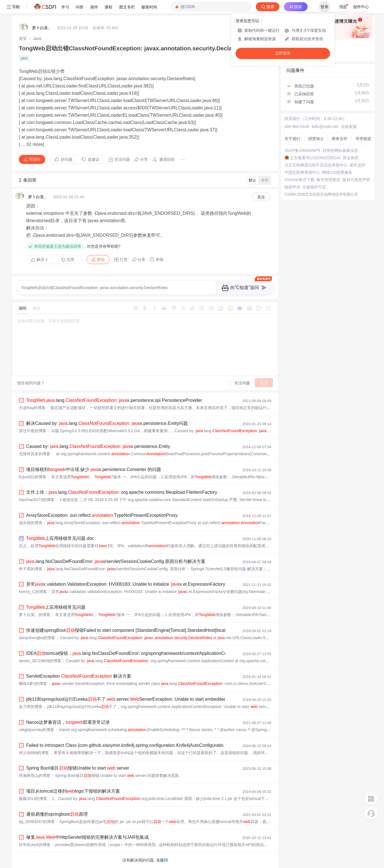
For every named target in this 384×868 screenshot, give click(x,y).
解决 (39, 260)
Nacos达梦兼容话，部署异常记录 (68, 722)
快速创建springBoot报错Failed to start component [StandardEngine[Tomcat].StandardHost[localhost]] (131, 630)
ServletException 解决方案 (79, 676)
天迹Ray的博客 (32, 408)
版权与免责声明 (356, 180)
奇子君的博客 (31, 569)
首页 (23, 39)
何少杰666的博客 (34, 753)
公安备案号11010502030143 (315, 158)
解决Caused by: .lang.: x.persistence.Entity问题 (107, 423)
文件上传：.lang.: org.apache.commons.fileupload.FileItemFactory (122, 492)
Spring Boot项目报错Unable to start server (78, 768)
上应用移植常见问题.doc (60, 538)
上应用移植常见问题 (56, 607)
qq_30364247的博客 (37, 822)
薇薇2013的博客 (33, 799)
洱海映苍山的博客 (35, 775)
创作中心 (361, 7)
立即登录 (283, 53)
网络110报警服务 (337, 172)
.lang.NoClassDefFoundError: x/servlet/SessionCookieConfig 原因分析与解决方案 (116, 561)
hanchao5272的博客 (37, 500)
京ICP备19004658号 (302, 150)
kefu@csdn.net (325, 127)
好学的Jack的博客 (35, 845)
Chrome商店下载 (299, 180)
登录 (324, 7)
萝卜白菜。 (42, 28)
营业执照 (351, 158)
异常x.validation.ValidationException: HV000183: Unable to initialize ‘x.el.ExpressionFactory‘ (126, 584)
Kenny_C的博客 (33, 592)
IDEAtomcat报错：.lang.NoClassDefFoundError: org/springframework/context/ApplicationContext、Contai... (142, 653)
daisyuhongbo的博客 (37, 638)
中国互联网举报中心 (302, 172)
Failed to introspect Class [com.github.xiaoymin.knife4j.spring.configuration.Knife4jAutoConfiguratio (125, 745)
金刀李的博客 (31, 707)
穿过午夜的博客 (33, 431)
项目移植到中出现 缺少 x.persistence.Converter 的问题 (94, 469)
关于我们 (292, 139)
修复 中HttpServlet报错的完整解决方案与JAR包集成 (87, 837)
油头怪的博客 (31, 523)
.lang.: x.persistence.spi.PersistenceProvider (114, 400)
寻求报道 (363, 139)
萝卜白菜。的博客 (35, 615)
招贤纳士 (316, 139)
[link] (23, 39)
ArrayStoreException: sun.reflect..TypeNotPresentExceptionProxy (102, 515)
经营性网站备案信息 (340, 150)
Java (37, 39)
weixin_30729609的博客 (40, 661)
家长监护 (358, 165)
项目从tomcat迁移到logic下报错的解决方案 (73, 791)
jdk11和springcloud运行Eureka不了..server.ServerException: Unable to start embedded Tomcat (134, 699)
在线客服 (349, 127)
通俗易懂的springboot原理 (57, 814)
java (24, 58)
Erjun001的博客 (33, 477)
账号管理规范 (328, 180)
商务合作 (340, 139)
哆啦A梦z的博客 (33, 684)
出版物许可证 (314, 187)
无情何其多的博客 (35, 454)
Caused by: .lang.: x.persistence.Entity (98, 446)
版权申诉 (292, 187)
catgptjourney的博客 (37, 730)
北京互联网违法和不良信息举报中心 (316, 165)
